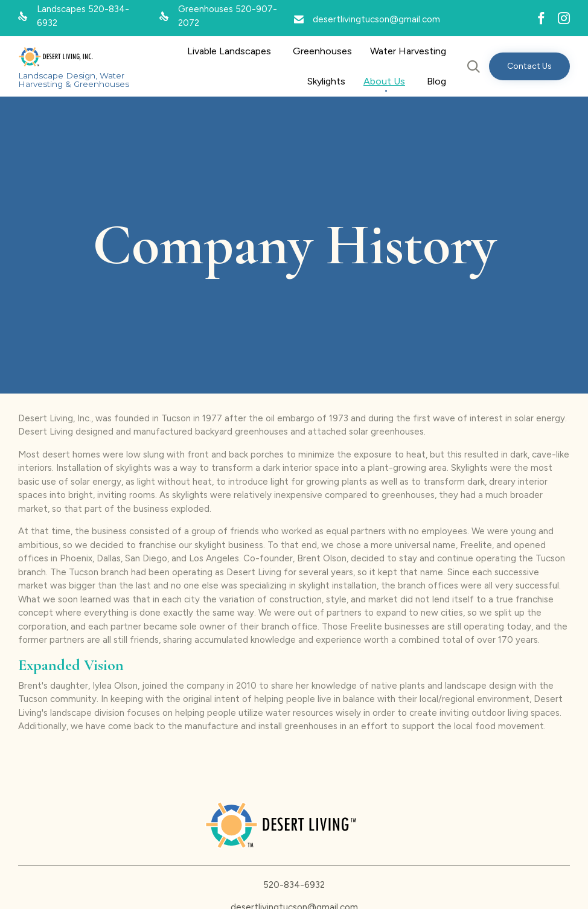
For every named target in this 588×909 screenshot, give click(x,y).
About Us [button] (384, 81)
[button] (529, 66)
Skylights (326, 81)
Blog (436, 81)
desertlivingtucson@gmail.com (376, 19)
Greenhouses (322, 51)
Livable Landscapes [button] (229, 51)
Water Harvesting (408, 51)
